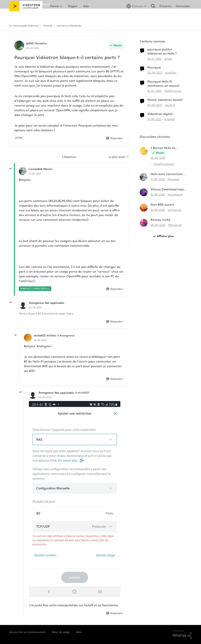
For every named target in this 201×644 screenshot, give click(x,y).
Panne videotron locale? (165, 100)
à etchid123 (82, 393)
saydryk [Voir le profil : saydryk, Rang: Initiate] (170, 105)
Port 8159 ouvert (162, 205)
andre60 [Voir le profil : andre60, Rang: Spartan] (170, 119)
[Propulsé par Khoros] (182, 635)
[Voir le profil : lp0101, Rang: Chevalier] (19, 46)
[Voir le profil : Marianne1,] (144, 223)
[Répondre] (115, 138)
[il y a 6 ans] (154, 59)
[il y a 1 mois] (158, 179)
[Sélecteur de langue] (137, 15)
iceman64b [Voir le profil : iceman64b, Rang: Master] (36, 169)
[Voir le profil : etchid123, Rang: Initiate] (28, 338)
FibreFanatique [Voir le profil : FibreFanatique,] (164, 164)
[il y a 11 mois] (155, 105)
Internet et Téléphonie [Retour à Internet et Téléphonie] (69, 26)
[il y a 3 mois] (154, 91)
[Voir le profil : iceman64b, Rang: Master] (23, 171)
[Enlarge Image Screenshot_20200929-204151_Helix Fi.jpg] (75, 499)
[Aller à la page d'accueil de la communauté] (26, 15)
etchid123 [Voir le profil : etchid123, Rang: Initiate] (40, 335)
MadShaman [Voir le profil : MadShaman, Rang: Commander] (173, 91)
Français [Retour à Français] (48, 26)
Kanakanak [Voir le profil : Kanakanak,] (175, 195)
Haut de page (61, 632)
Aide (79, 632)
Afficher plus (163, 236)
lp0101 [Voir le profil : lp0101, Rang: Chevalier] (30, 43)
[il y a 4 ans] (154, 119)
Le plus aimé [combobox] (119, 157)
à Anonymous (66, 335)
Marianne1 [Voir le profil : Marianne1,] (175, 225)
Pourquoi (154, 68)
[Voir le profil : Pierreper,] (144, 177)
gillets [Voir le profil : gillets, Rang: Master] (168, 58)
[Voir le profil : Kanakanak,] (144, 192)
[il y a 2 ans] (155, 73)
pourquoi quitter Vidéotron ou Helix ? (162, 52)
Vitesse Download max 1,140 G (167, 190)
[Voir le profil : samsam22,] (144, 208)
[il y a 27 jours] (158, 158)
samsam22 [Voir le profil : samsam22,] (175, 210)
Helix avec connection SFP (167, 174)
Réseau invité (160, 220)
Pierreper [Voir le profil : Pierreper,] (173, 179)
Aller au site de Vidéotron (28, 4)
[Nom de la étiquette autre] (19, 138)
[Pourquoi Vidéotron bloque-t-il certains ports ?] (35, 174)
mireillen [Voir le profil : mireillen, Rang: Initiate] (171, 73)
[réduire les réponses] (11, 169)
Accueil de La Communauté (27, 632)
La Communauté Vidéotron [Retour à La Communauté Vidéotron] (24, 26)
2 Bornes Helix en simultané (163, 148)
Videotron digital (160, 114)
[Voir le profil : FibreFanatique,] (144, 151)
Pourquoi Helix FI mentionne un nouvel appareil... (163, 84)
